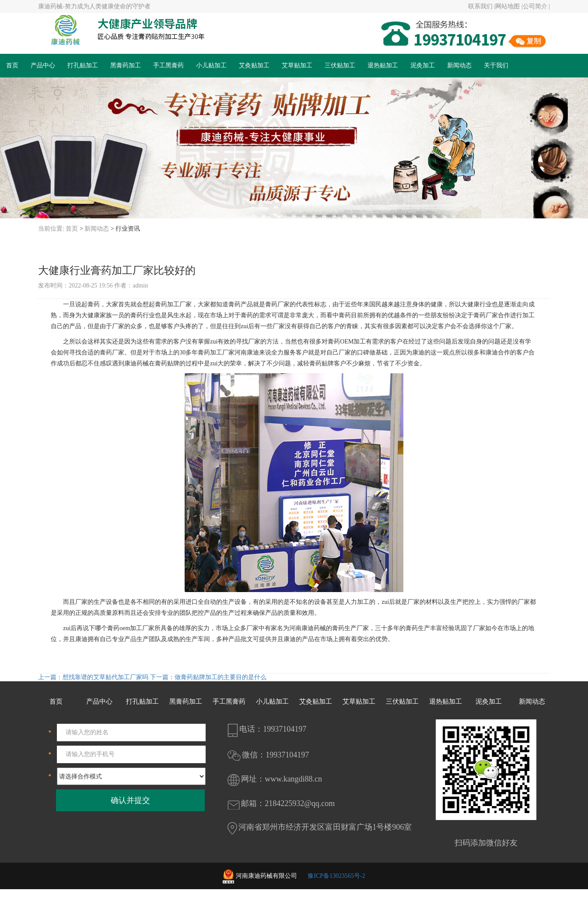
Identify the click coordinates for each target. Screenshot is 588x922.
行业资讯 (128, 229)
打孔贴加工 (83, 65)
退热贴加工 (383, 65)
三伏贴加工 (340, 65)
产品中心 (43, 65)
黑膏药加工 (126, 65)
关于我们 (496, 65)
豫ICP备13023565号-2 (336, 876)
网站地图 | (509, 6)
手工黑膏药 (168, 65)
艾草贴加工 (297, 65)
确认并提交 (130, 800)
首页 (12, 65)
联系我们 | (482, 6)
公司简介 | (536, 6)
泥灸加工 (423, 65)
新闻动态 (459, 65)
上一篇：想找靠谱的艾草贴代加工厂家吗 (94, 677)
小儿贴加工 (211, 65)
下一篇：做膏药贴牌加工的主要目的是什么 (208, 677)
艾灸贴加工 (254, 65)
